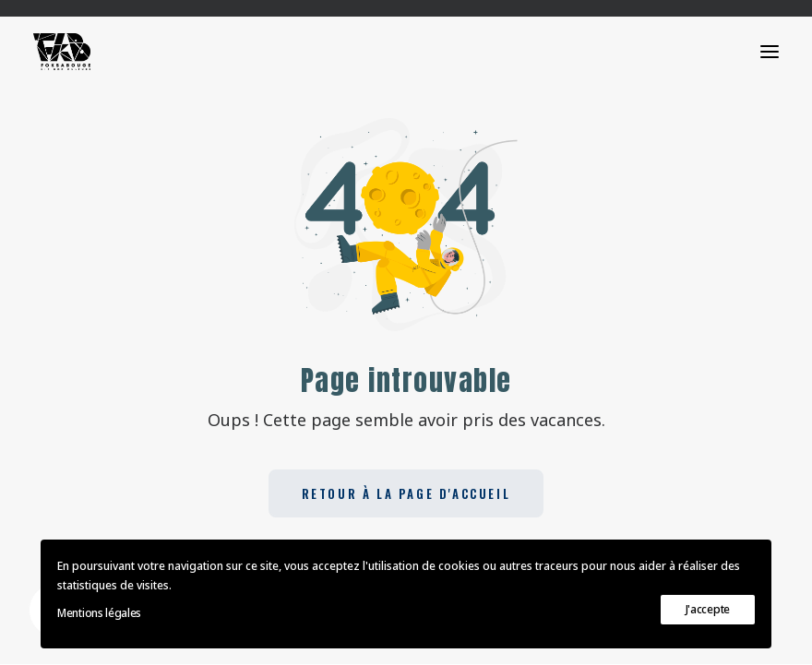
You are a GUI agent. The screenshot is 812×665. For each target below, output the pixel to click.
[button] (770, 52)
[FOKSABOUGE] (62, 52)
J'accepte (708, 609)
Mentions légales (99, 613)
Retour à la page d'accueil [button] (406, 493)
